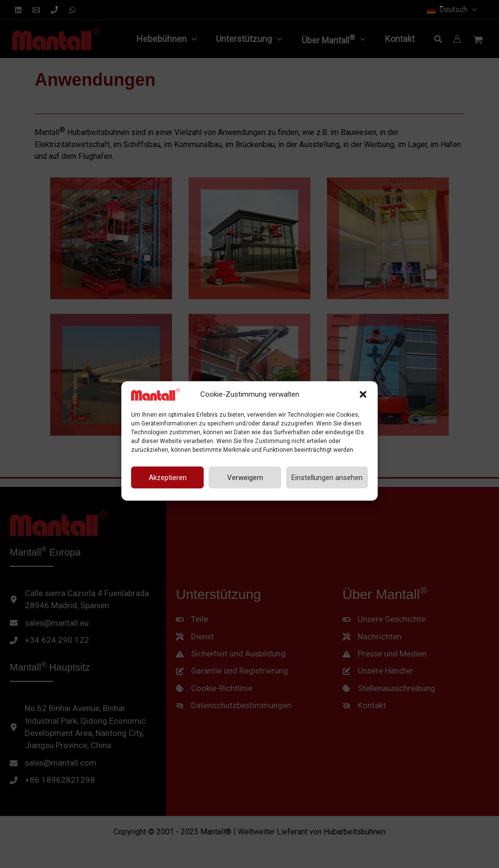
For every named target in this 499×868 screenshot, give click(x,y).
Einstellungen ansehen (327, 471)
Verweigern (245, 471)
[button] (363, 388)
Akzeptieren (168, 471)
